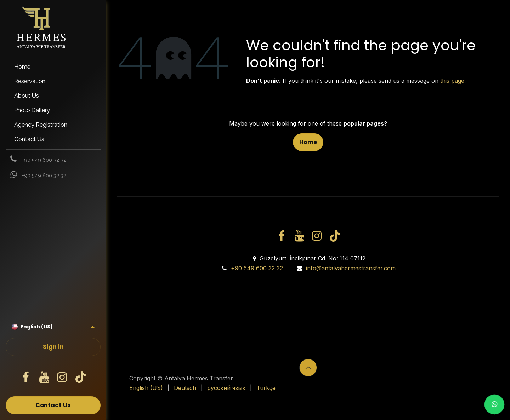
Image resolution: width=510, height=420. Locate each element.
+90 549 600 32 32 (257, 268)
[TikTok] (80, 378)
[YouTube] (44, 378)
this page (452, 81)
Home (308, 142)
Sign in (53, 347)
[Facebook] (26, 378)
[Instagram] (62, 378)
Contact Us (53, 405)
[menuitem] (53, 67)
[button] (308, 368)
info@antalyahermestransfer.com (351, 268)
